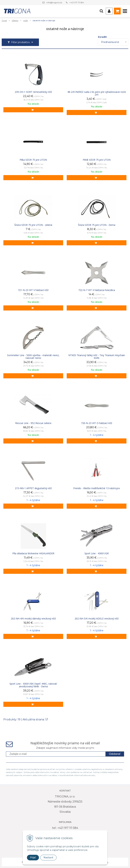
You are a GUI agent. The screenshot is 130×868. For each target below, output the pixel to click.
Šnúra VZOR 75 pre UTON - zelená (33, 225)
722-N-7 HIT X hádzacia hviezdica (97, 290)
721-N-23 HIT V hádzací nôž (33, 290)
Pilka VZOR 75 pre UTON (33, 160)
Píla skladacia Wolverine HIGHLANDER (33, 553)
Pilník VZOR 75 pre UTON (97, 160)
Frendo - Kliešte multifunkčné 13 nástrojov (97, 488)
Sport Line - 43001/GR (97, 553)
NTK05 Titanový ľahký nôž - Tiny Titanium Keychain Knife (97, 357)
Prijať (33, 857)
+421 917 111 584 (77, 2)
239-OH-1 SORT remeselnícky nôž (33, 92)
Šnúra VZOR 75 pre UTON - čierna (97, 225)
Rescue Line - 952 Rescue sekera (33, 423)
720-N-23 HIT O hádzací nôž (97, 423)
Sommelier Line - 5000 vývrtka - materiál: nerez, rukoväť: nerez (33, 357)
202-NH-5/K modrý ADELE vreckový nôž (97, 619)
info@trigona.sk (54, 2)
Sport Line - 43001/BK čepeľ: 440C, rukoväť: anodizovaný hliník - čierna (33, 685)
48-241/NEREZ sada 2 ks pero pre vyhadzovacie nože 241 (97, 93)
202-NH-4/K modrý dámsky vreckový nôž (33, 619)
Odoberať (115, 754)
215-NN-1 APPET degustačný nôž (33, 488)
